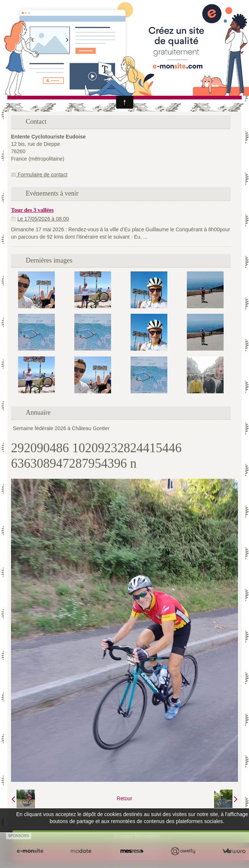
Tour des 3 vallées (32, 210)
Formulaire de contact (39, 175)
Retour (124, 798)
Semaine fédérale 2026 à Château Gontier (61, 428)
